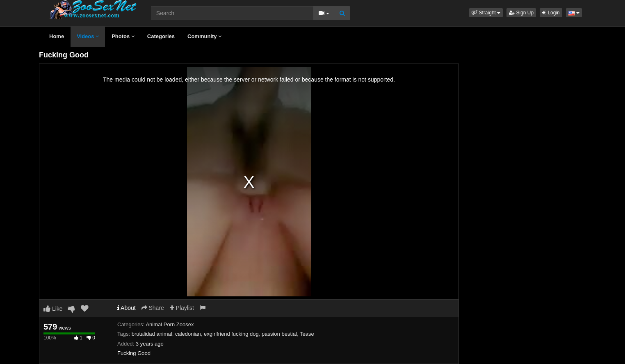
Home (57, 36)
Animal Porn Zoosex (170, 324)
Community (204, 36)
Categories (161, 36)
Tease (307, 334)
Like (53, 309)
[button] (486, 13)
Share (153, 308)
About (127, 308)
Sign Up (521, 13)
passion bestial (279, 334)
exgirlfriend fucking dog (231, 334)
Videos (88, 36)
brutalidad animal (152, 334)
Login (551, 13)
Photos (123, 36)
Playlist (182, 308)
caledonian (188, 334)
